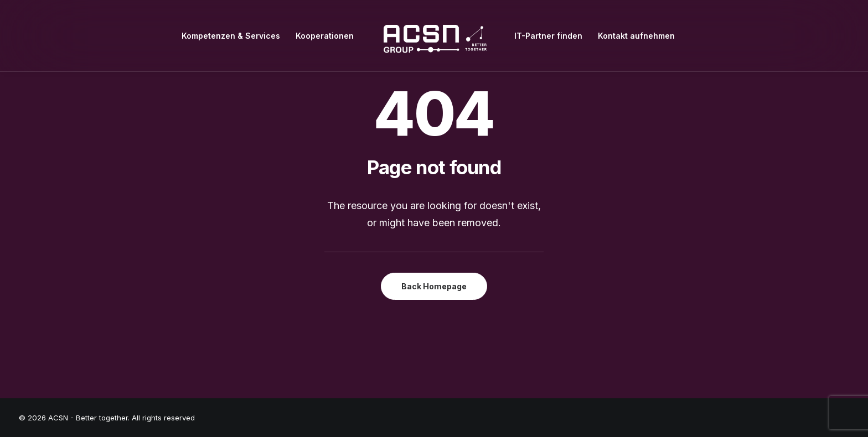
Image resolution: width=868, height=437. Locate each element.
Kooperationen (325, 36)
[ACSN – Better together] (434, 36)
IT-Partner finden (548, 36)
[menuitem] (231, 36)
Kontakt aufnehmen (636, 36)
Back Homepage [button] (434, 286)
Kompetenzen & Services (231, 36)
